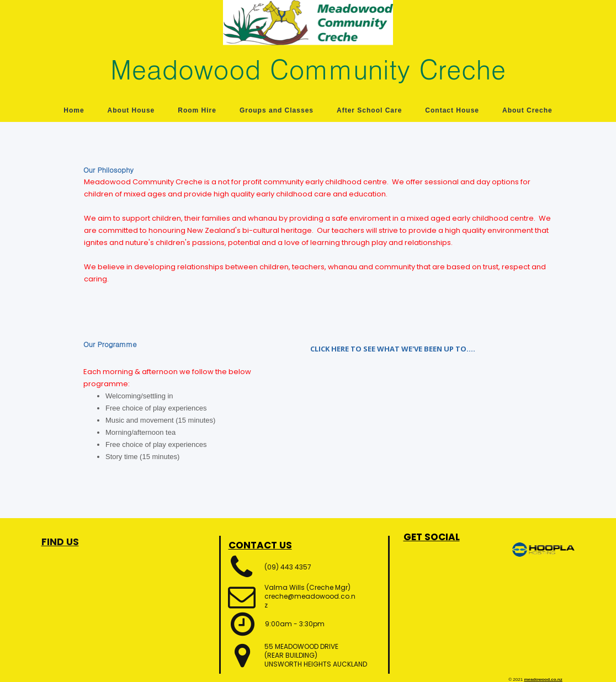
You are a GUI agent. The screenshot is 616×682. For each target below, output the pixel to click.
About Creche (527, 110)
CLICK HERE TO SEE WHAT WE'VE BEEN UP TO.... (393, 349)
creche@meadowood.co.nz (310, 601)
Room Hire (197, 110)
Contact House (452, 110)
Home (74, 110)
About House (131, 110)
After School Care (369, 110)
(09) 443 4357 (288, 567)
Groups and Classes (277, 110)
